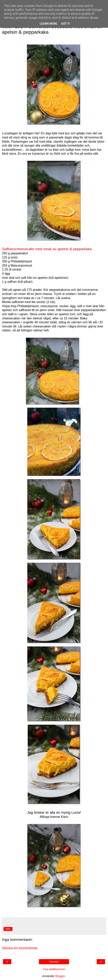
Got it (65, 24)
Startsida (54, 962)
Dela (8, 929)
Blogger (60, 976)
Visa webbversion (54, 969)
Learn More (48, 24)
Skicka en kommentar (20, 948)
